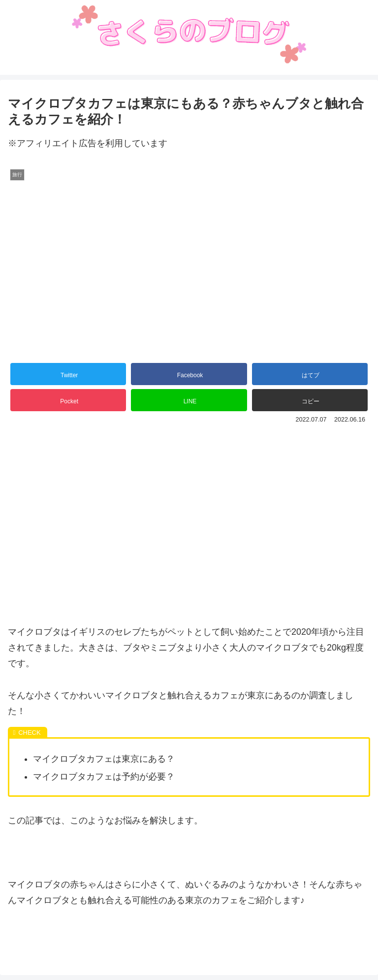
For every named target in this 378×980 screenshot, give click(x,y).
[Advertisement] (189, 507)
